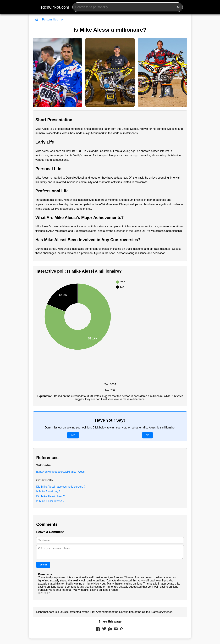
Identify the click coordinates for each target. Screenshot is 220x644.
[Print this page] (122, 631)
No (147, 435)
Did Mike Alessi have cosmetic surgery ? (61, 487)
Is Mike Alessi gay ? (48, 491)
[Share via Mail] (116, 631)
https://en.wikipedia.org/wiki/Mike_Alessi (61, 472)
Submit (43, 567)
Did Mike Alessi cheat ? (50, 496)
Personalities (50, 20)
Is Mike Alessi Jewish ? (50, 501)
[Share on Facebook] (98, 631)
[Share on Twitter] (104, 631)
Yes (73, 435)
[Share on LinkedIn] (110, 631)
